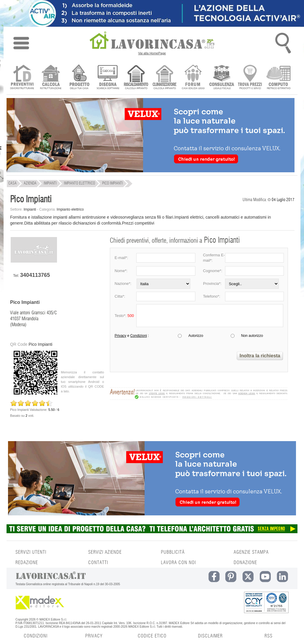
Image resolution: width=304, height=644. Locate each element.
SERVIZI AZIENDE (105, 552)
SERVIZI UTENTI (31, 552)
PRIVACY (94, 636)
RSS (269, 636)
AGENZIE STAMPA (251, 552)
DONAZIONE (245, 563)
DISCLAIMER (210, 636)
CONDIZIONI (36, 636)
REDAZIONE (27, 563)
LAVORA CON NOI (178, 563)
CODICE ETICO (152, 636)
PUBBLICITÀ (173, 552)
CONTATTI (98, 563)
